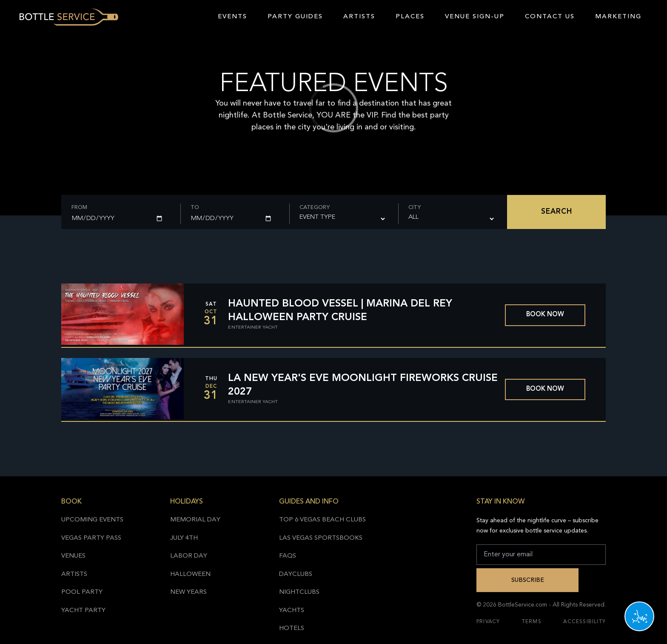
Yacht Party (83, 611)
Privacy (488, 622)
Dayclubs (296, 574)
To (195, 208)
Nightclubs (299, 592)
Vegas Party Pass (91, 538)
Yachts (292, 611)
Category (315, 208)
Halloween (190, 574)
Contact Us (550, 17)
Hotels (292, 628)
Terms (532, 622)
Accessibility (584, 622)
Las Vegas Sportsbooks (321, 538)
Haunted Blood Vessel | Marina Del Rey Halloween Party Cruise (340, 311)
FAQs (288, 556)
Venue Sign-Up (475, 17)
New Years (188, 592)
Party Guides (295, 17)
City (415, 208)
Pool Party (82, 592)
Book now (545, 315)
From (79, 208)
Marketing (618, 17)
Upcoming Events (92, 520)
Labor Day (189, 556)
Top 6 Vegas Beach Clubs (322, 520)
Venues (73, 556)
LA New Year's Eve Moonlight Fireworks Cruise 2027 (363, 385)
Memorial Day (195, 520)
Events (232, 17)
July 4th (184, 538)
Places (410, 17)
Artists (359, 17)
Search (557, 212)
